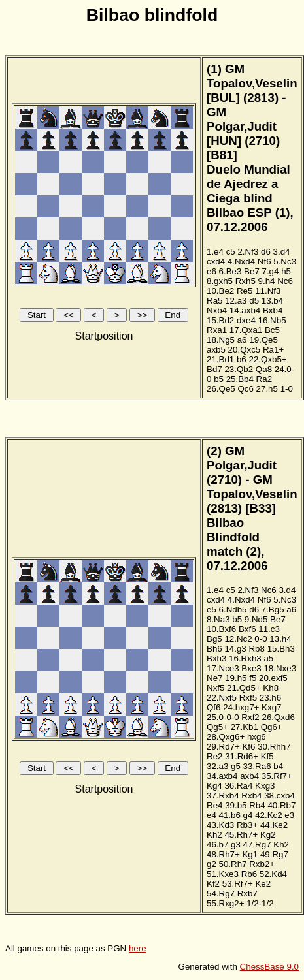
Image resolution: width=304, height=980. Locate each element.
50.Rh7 (233, 864)
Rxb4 (251, 796)
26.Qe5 (221, 389)
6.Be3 (230, 271)
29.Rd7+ (223, 747)
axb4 (249, 776)
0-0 (261, 639)
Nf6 (264, 261)
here (138, 948)
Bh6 (214, 649)
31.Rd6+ (242, 756)
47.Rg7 (257, 845)
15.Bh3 (281, 649)
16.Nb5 (272, 320)
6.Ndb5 (233, 609)
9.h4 (267, 281)
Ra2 (264, 379)
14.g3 (235, 649)
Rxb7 (247, 893)
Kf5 (267, 756)
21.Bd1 (220, 359)
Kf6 (248, 747)
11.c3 (269, 629)
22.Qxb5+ (267, 359)
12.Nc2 (238, 639)
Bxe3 (251, 668)
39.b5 (236, 805)
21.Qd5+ (244, 688)
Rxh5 (245, 281)
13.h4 (280, 639)
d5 (254, 301)
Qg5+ (217, 727)
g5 (236, 766)
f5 (253, 678)
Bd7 (214, 369)
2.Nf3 (248, 252)
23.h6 (270, 698)
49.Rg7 (274, 854)
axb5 (216, 350)
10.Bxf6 (221, 629)
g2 (211, 864)
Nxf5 (215, 688)
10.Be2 (220, 291)
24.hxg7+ (241, 707)
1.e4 (215, 252)
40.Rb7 (281, 805)
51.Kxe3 (223, 874)
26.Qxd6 (278, 717)
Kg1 (250, 854)
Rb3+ (247, 825)
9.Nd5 (256, 619)
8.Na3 (218, 619)
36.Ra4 (238, 786)
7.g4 (271, 271)
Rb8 (256, 649)
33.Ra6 (257, 766)
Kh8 (271, 688)
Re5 (245, 291)
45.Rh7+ (241, 835)
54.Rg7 (221, 893)
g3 (236, 845)
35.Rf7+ (277, 776)
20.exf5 (273, 678)
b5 (219, 379)
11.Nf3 (268, 291)
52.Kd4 (273, 874)
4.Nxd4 (241, 261)
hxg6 (257, 737)
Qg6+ (272, 727)
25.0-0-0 (223, 717)
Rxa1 (217, 330)
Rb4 (257, 805)
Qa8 (264, 369)
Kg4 (214, 786)
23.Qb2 (239, 369)
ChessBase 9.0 (269, 967)
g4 (248, 815)
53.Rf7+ (238, 884)
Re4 (214, 805)
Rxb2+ (262, 864)
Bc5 (272, 330)
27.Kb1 (245, 727)
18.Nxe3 (280, 668)
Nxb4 (217, 310)
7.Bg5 (273, 609)
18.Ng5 (221, 340)
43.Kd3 (220, 825)
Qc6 (245, 389)
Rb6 (249, 874)
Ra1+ (273, 350)
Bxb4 (273, 310)
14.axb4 (245, 310)
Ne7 (214, 678)
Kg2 (268, 835)
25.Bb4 (240, 379)
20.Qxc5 (245, 350)
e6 (211, 271)
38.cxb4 (279, 796)
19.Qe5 (263, 340)
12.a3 (236, 301)
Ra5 (214, 301)
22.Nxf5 (222, 698)
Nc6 (285, 281)
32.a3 (217, 766)
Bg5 (214, 639)
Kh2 (214, 835)
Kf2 (213, 884)
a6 (242, 340)
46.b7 (217, 845)
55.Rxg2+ (225, 903)
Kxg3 (265, 786)
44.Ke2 (274, 825)
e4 (211, 815)
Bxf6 (247, 629)
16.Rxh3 (245, 658)
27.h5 (267, 389)
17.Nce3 (223, 668)
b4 (278, 766)
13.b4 (272, 301)
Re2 (214, 756)
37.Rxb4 (223, 796)
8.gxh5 (220, 281)
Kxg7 (271, 707)
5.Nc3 (285, 261)
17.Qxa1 (246, 330)
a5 (268, 658)
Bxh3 (216, 658)
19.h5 (236, 678)
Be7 (252, 271)
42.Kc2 (269, 815)
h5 (286, 271)
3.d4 (282, 252)
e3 (289, 815)
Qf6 (213, 707)
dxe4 (246, 320)
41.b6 (230, 815)
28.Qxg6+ (226, 737)
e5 (211, 609)
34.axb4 (222, 776)
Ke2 (263, 884)
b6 (242, 359)
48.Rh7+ (223, 854)
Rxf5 (248, 698)
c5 (231, 252)
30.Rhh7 (274, 747)
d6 (266, 252)
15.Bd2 (220, 320)
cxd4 (216, 261)
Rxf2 (250, 717)
